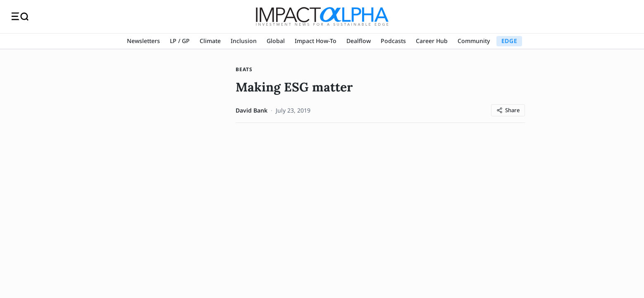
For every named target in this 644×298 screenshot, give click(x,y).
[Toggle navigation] (20, 17)
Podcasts (393, 41)
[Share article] (508, 110)
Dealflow (359, 41)
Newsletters (143, 41)
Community (474, 41)
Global (276, 41)
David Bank (252, 110)
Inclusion (244, 41)
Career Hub (432, 41)
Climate (210, 41)
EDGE (509, 41)
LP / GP (180, 41)
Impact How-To (316, 41)
